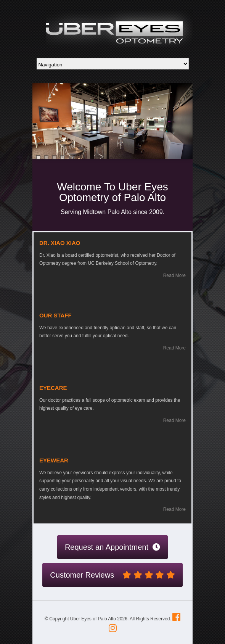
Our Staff (55, 315)
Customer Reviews (112, 575)
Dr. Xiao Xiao (60, 243)
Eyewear (54, 460)
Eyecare (53, 388)
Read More (174, 275)
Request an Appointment (112, 547)
